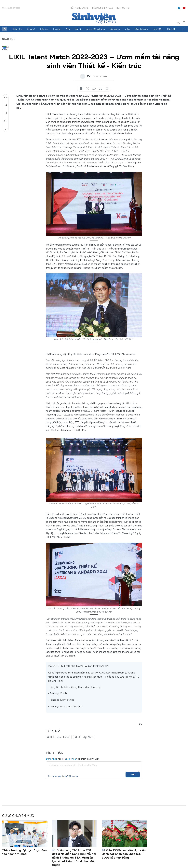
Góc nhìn (57, 29)
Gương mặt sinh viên (95, 29)
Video (127, 29)
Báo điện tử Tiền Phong (94, 18)
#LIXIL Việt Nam (84, 737)
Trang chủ (5, 29)
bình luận (107, 89)
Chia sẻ (6, 105)
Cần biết (171, 29)
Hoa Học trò (123, 8)
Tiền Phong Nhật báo (102, 8)
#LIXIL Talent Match (59, 737)
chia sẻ (81, 89)
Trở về (6, 129)
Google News (5, 48)
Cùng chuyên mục (18, 816)
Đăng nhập (52, 759)
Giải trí (78, 29)
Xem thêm (183, 29)
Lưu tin (6, 113)
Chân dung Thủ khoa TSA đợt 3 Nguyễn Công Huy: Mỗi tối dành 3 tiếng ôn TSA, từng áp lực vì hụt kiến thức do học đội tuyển (74, 857)
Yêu (68, 29)
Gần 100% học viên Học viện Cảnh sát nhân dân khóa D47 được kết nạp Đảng (124, 854)
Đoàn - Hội (17, 29)
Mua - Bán (157, 29)
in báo (101, 89)
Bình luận (6, 121)
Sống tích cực (141, 29)
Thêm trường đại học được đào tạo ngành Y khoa (24, 852)
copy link (94, 89)
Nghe (6, 97)
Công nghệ (115, 29)
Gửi (133, 775)
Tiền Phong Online (79, 8)
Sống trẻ (31, 29)
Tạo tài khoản (70, 759)
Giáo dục (44, 29)
